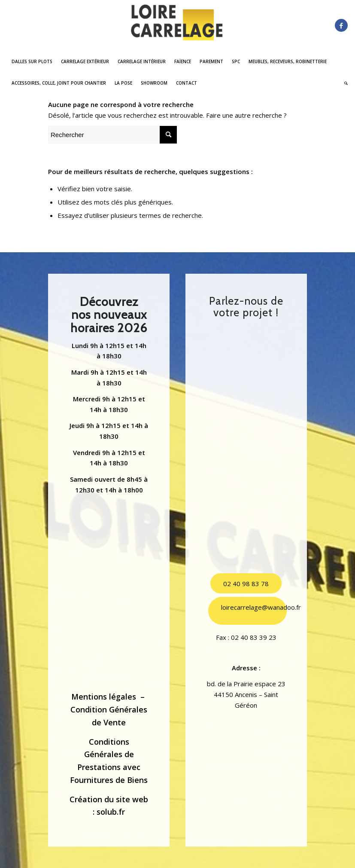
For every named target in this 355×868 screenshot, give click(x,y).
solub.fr (111, 812)
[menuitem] (32, 61)
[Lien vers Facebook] (341, 25)
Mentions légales (104, 697)
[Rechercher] (344, 83)
